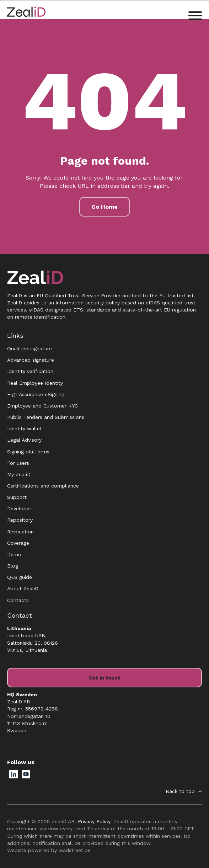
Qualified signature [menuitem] (30, 348)
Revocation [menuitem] (20, 532)
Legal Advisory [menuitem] (24, 440)
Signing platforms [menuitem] (28, 452)
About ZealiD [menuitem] (23, 589)
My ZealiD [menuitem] (19, 474)
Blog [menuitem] (13, 566)
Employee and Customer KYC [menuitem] (42, 406)
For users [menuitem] (18, 463)
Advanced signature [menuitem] (31, 360)
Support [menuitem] (17, 497)
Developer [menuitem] (19, 508)
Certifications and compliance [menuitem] (43, 486)
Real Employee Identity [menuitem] (35, 383)
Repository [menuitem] (20, 520)
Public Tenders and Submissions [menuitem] (46, 417)
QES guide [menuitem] (20, 577)
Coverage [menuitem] (18, 543)
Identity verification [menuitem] (30, 371)
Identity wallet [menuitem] (25, 428)
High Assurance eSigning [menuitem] (36, 394)
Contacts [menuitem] (18, 600)
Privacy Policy (94, 821)
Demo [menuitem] (14, 554)
